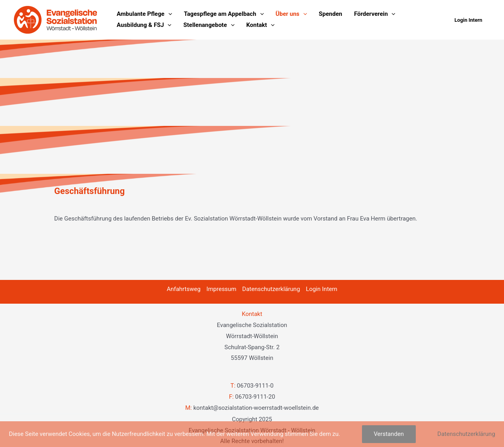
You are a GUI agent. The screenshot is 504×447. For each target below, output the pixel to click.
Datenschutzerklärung (271, 289)
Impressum (221, 289)
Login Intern (321, 289)
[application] (168, 14)
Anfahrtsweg (183, 289)
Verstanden (389, 434)
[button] (468, 20)
